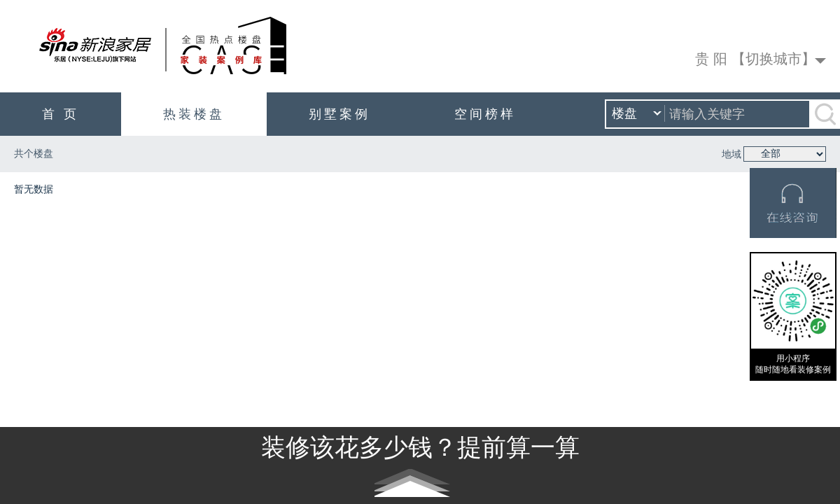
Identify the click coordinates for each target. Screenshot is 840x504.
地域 (731, 154)
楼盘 (637, 114)
